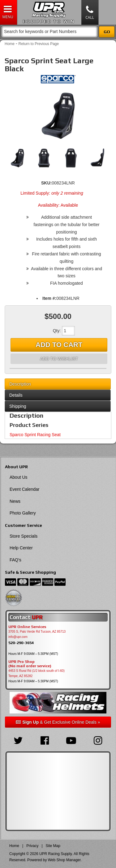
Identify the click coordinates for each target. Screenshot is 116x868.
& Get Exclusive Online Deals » (58, 722)
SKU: (46, 183)
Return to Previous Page (39, 44)
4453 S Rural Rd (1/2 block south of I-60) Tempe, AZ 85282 (37, 673)
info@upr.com (18, 637)
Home (10, 44)
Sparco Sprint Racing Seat (35, 435)
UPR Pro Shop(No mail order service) (30, 664)
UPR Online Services (27, 627)
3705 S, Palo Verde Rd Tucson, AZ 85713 (37, 632)
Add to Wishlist (59, 359)
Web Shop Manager (64, 860)
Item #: (49, 298)
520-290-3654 (21, 643)
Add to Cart (59, 345)
